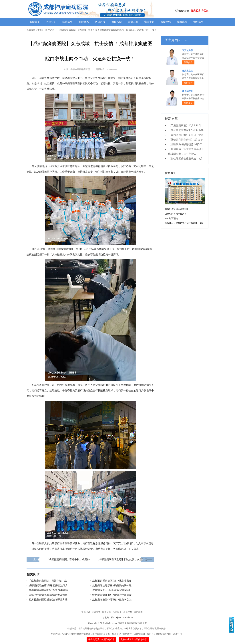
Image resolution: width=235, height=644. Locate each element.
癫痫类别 (149, 22)
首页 (40, 30)
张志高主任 (188, 71)
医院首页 (35, 22)
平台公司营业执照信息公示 (101, 639)
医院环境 (100, 22)
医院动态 (84, 22)
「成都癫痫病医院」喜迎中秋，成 (48, 581)
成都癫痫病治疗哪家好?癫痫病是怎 (112, 600)
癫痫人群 (133, 22)
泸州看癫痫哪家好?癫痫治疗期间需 (112, 595)
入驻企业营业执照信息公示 (134, 639)
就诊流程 (182, 22)
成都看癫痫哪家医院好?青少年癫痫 (48, 590)
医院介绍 (51, 22)
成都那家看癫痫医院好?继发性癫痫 (112, 581)
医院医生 (67, 22)
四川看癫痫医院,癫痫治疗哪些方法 (48, 600)
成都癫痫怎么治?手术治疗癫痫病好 (112, 590)
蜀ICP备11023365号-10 (122, 618)
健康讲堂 (128, 612)
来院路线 (166, 22)
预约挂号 (188, 62)
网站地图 (138, 612)
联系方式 (96, 612)
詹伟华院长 (188, 91)
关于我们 (85, 612)
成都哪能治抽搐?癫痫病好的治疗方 (48, 585)
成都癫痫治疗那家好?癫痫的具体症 (112, 585)
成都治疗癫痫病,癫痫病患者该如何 (48, 595)
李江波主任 (188, 50)
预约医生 (198, 22)
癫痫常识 (117, 22)
